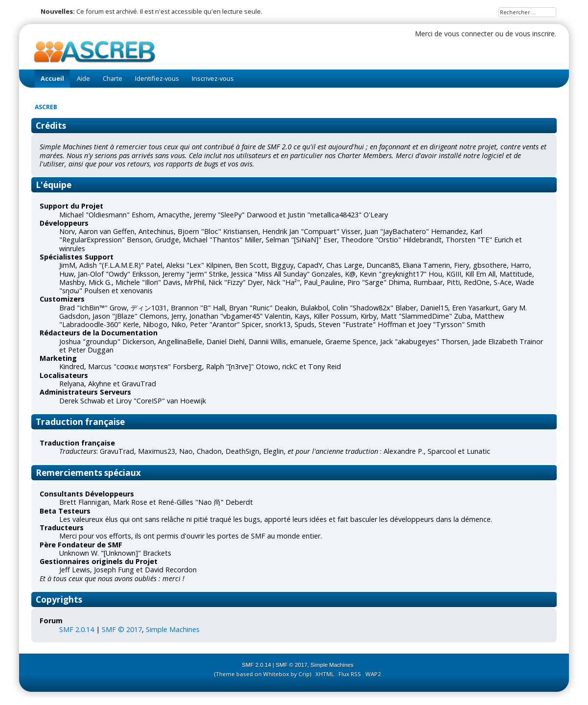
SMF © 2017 (122, 629)
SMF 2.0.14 (77, 629)
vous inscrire (535, 34)
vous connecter (469, 34)
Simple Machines (173, 629)
